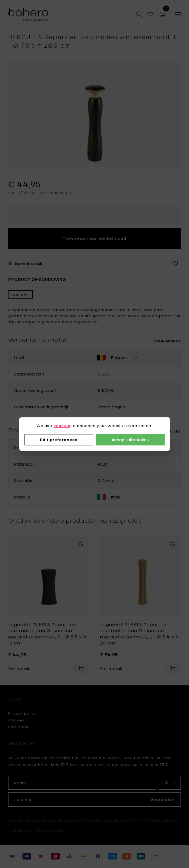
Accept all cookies (130, 440)
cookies (62, 426)
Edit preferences (59, 440)
